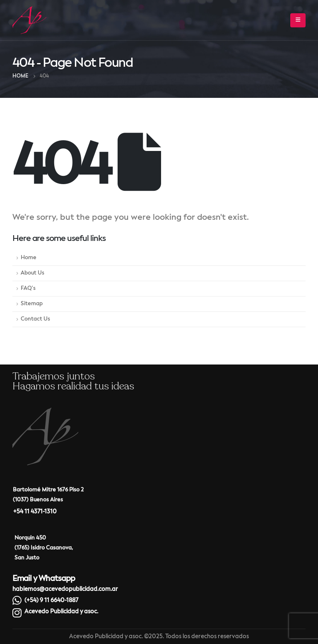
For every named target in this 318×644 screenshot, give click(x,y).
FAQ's (28, 288)
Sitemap (32, 304)
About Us (33, 273)
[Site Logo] (29, 20)
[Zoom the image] (45, 413)
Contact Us (35, 319)
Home (29, 258)
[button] (298, 20)
